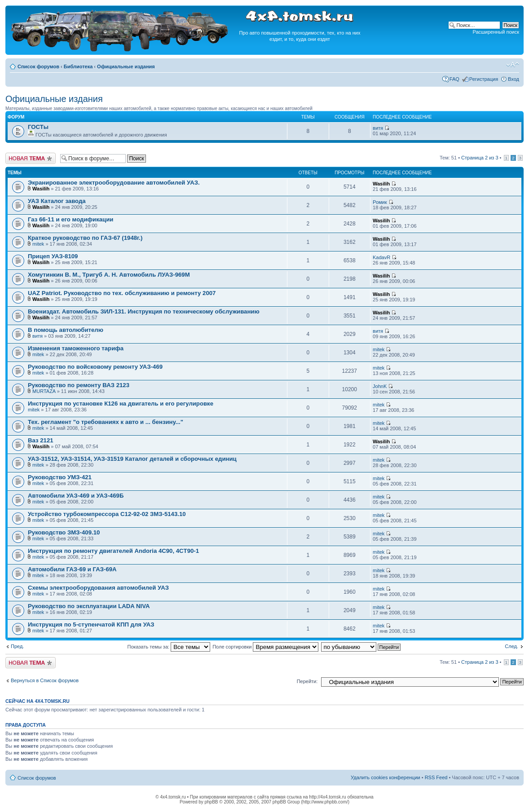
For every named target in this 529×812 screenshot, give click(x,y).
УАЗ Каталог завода (57, 201)
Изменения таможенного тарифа (76, 348)
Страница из (480, 158)
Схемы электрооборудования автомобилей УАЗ (98, 588)
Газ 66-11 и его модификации (71, 219)
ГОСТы (38, 127)
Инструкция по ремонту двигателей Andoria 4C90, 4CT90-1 (113, 551)
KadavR (381, 257)
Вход (514, 79)
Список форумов (38, 66)
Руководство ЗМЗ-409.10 (64, 532)
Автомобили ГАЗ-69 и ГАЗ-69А (72, 569)
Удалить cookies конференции (386, 777)
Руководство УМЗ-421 (60, 477)
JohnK (380, 386)
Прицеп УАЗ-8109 (53, 256)
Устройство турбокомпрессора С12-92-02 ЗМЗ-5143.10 (107, 514)
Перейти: (307, 681)
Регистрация (484, 79)
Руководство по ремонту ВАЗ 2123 (79, 385)
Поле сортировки (265, 647)
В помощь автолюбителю (66, 330)
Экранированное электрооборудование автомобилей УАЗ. (114, 183)
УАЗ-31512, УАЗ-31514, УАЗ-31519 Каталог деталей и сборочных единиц (132, 459)
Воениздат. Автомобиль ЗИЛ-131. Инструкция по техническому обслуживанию (144, 311)
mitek (38, 244)
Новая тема (31, 158)
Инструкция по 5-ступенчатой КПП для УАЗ (91, 624)
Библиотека (78, 66)
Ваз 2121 (41, 440)
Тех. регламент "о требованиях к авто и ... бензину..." (106, 422)
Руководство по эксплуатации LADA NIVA (89, 606)
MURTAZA (44, 391)
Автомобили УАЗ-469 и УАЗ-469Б (76, 496)
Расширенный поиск (496, 32)
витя (378, 128)
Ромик (380, 202)
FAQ (454, 79)
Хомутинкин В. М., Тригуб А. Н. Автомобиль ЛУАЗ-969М (109, 275)
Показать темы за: (169, 647)
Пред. (17, 646)
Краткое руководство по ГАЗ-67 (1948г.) (85, 238)
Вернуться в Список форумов (45, 680)
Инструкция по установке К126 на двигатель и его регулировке (121, 404)
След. (511, 646)
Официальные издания (126, 66)
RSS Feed (436, 777)
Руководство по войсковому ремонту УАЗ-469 (95, 367)
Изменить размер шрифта (513, 65)
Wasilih (41, 189)
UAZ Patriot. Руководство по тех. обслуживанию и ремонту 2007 (122, 293)
